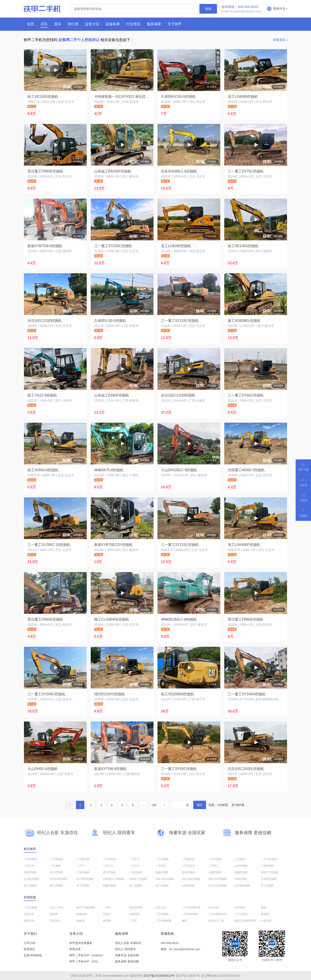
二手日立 (108, 866)
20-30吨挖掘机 (85, 879)
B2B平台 (55, 921)
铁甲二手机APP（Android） (87, 955)
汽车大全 (161, 908)
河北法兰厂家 (216, 921)
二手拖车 (240, 859)
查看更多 (279, 40)
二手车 (107, 908)
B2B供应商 (136, 908)
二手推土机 (83, 859)
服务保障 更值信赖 (127, 961)
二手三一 (82, 866)
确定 (200, 805)
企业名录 (213, 908)
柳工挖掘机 (57, 886)
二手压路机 (109, 859)
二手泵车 (134, 859)
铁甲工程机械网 (86, 908)
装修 (264, 908)
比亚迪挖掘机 (242, 886)
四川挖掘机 (57, 872)
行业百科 (266, 921)
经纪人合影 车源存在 (128, 943)
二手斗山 (134, 866)
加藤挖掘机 (109, 886)
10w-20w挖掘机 (165, 879)
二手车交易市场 (191, 908)
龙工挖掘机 (83, 886)
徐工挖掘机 (136, 886)
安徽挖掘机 (162, 872)
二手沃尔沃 (188, 866)
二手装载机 (57, 859)
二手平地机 (215, 859)
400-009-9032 (170, 943)
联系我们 (29, 949)
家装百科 (29, 921)
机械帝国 (82, 914)
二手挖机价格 (190, 914)
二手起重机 (162, 859)
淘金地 (80, 921)
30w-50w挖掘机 (217, 879)
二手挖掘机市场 (217, 914)
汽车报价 (240, 908)
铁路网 (54, 914)
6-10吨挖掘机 (32, 879)
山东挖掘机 (241, 866)
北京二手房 (57, 908)
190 (154, 805)
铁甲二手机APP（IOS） (85, 961)
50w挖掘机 (241, 879)
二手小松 (29, 866)
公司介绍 (29, 943)
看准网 (265, 914)
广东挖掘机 (136, 872)
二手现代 (161, 866)
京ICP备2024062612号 (159, 976)
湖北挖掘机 (109, 872)
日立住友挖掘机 (217, 886)
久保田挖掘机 (269, 879)
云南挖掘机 (215, 872)
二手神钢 (55, 866)
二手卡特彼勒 (269, 859)
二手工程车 (241, 914)
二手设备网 (30, 908)
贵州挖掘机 (188, 872)
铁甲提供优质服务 (81, 943)
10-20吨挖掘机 (59, 879)
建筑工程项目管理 (245, 921)
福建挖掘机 (241, 872)
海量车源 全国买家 (127, 955)
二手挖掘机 (30, 859)
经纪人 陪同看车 (126, 949)
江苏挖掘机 (83, 872)
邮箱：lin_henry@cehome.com (180, 949)
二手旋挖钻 (188, 859)
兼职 (184, 921)
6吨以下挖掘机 (270, 872)
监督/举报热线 (33, 955)
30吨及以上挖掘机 (113, 879)
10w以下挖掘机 (138, 879)
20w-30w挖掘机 (191, 879)
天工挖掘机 (268, 886)
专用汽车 (29, 914)
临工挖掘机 (30, 886)
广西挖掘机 (268, 866)
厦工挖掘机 (162, 886)
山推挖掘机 (188, 886)
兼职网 (107, 921)
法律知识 (134, 914)
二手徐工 (213, 866)
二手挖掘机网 (163, 921)
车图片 (107, 914)
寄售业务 (75, 949)
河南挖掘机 (30, 872)
